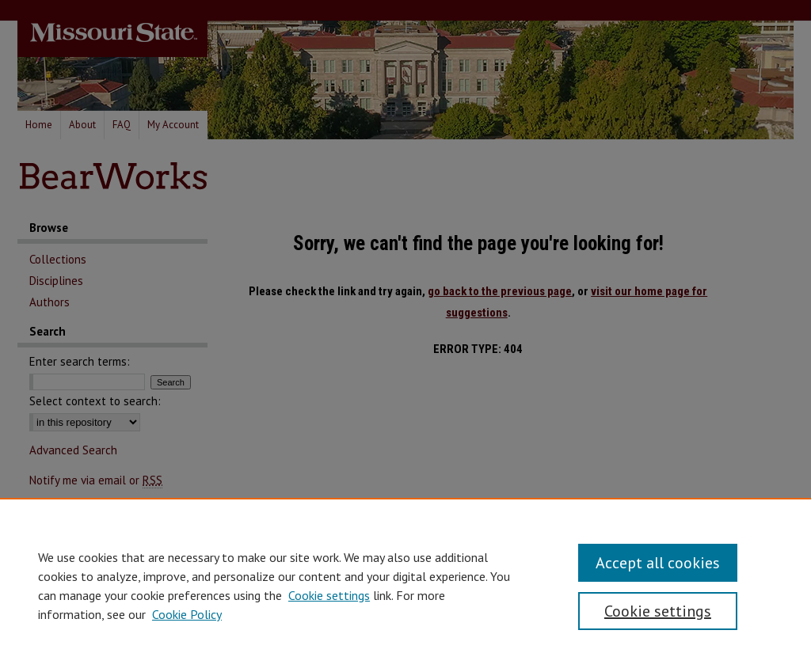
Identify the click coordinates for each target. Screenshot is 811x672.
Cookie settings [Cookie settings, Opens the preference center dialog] (658, 611)
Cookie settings (329, 595)
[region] (405, 585)
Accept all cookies (658, 563)
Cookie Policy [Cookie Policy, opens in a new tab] (187, 614)
